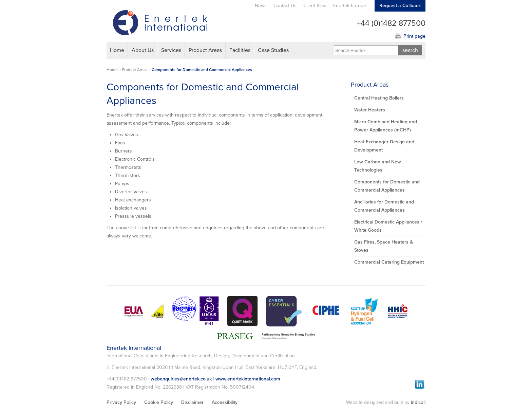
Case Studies (273, 50)
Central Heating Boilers (379, 98)
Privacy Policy (121, 402)
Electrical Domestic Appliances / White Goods (388, 226)
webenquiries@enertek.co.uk (181, 379)
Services (171, 50)
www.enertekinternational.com (248, 379)
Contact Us (285, 6)
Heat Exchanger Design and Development (384, 146)
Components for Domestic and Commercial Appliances (202, 70)
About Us (143, 50)
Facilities (240, 50)
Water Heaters (370, 110)
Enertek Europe (350, 6)
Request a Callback (400, 6)
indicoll (418, 402)
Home (117, 50)
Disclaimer (192, 402)
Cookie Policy (159, 402)
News (261, 6)
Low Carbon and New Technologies (378, 166)
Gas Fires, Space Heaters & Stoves (384, 246)
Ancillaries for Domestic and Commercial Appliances (384, 206)
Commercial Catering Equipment (389, 262)
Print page (414, 36)
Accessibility (225, 402)
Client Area (315, 6)
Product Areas (205, 50)
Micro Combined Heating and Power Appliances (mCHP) (386, 126)
